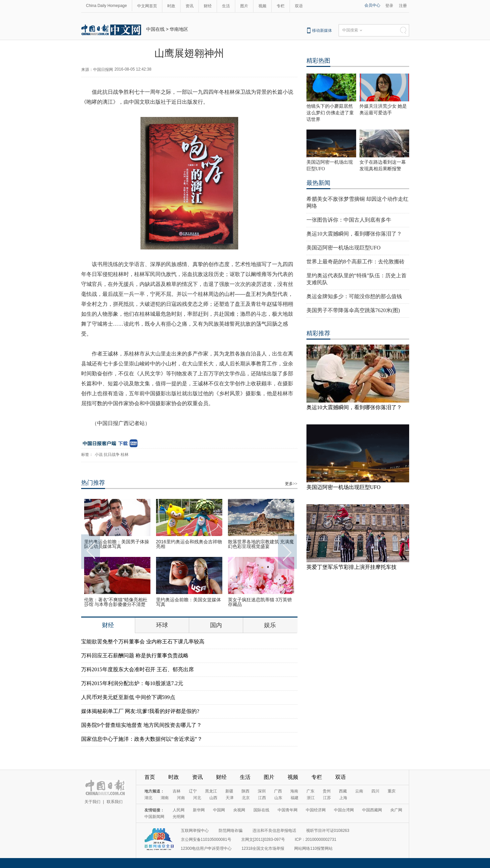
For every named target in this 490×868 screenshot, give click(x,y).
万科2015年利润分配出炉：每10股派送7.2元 (132, 683)
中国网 (219, 810)
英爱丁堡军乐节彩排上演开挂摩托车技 (352, 567)
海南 (294, 791)
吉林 (177, 791)
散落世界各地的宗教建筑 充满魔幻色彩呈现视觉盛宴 (261, 544)
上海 (343, 798)
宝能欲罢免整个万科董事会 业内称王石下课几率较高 (143, 642)
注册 (403, 6)
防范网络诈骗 (231, 831)
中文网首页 (147, 6)
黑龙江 (211, 791)
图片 (244, 6)
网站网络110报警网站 (313, 848)
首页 (150, 777)
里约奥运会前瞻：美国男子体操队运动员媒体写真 (117, 544)
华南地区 (179, 29)
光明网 (179, 817)
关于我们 (92, 802)
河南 (181, 798)
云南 (359, 791)
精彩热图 (318, 61)
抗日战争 (112, 455)
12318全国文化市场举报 (263, 848)
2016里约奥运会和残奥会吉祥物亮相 (189, 544)
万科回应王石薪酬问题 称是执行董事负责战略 (135, 655)
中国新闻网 (154, 817)
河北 (197, 798)
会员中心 (372, 5)
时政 (171, 6)
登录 (389, 6)
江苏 (327, 798)
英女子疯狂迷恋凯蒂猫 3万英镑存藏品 (260, 602)
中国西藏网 (372, 810)
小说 (99, 455)
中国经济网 (316, 810)
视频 (262, 6)
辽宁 (193, 791)
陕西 (245, 791)
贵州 (327, 791)
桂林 (125, 455)
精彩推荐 (318, 333)
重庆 (392, 791)
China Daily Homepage (107, 6)
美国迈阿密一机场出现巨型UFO (344, 248)
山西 (213, 798)
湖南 (165, 798)
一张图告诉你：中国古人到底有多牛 (349, 220)
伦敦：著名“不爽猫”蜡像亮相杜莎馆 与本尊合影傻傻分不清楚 (116, 602)
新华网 (199, 810)
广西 (278, 791)
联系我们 (115, 802)
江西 (262, 798)
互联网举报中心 (195, 831)
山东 (278, 798)
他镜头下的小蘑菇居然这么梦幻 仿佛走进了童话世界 (330, 113)
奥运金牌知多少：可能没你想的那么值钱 (354, 296)
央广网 (396, 810)
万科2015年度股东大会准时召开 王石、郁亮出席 (137, 669)
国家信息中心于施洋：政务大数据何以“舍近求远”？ (142, 739)
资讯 (190, 6)
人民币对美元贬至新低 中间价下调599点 (128, 697)
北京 (246, 798)
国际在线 (261, 810)
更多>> (291, 484)
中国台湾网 (344, 810)
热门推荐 (93, 483)
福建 (295, 798)
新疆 (229, 791)
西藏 (343, 791)
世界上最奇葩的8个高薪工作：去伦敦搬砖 (355, 262)
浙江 (311, 798)
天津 (230, 798)
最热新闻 (318, 183)
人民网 (179, 810)
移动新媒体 (322, 30)
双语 (299, 6)
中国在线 (155, 29)
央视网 (239, 810)
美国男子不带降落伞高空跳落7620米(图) (353, 310)
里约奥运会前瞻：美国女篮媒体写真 (189, 602)
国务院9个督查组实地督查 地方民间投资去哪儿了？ (141, 725)
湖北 (148, 798)
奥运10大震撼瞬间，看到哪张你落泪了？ (354, 234)
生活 (226, 6)
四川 (375, 791)
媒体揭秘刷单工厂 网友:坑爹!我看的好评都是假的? (140, 711)
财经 (208, 6)
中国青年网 (288, 810)
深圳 (262, 791)
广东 (310, 791)
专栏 (281, 6)
